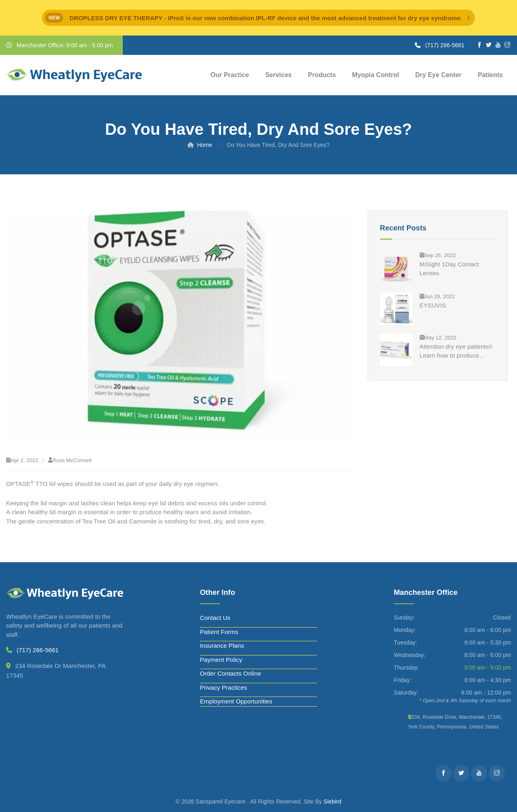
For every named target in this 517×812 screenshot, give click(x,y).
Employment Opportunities (236, 701)
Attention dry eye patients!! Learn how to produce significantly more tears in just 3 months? (456, 352)
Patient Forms (219, 632)
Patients (490, 75)
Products (322, 75)
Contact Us (215, 618)
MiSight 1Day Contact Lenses (449, 269)
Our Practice (230, 75)
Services (278, 75)
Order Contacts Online (230, 673)
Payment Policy (221, 660)
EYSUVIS (433, 305)
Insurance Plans (222, 646)
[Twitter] (489, 45)
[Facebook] (480, 45)
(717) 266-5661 (445, 45)
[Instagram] (508, 45)
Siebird (332, 802)
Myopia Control (376, 75)
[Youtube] (498, 45)
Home (205, 145)
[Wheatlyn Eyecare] (74, 75)
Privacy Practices (224, 687)
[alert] (258, 18)
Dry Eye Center (438, 75)
